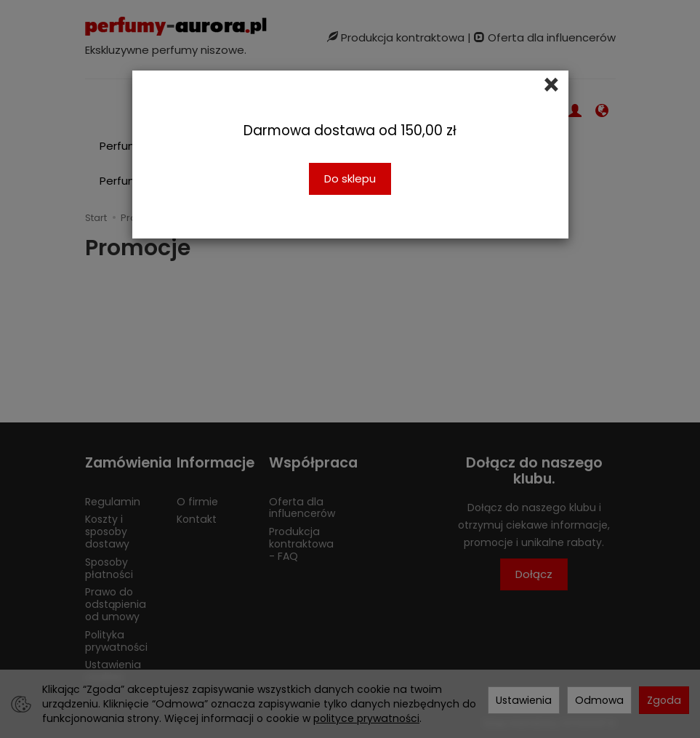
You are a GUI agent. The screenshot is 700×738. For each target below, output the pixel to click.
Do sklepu (350, 179)
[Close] (551, 85)
